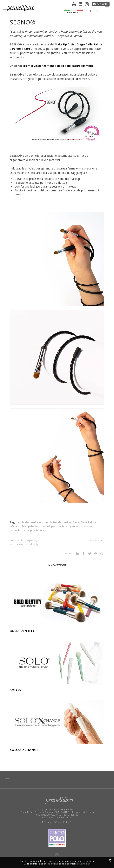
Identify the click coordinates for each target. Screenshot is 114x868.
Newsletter (103, 4)
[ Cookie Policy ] (62, 822)
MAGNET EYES (33, 540)
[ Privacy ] (47, 822)
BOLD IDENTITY (31, 544)
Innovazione (95, 540)
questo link (84, 864)
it (90, 11)
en (97, 11)
